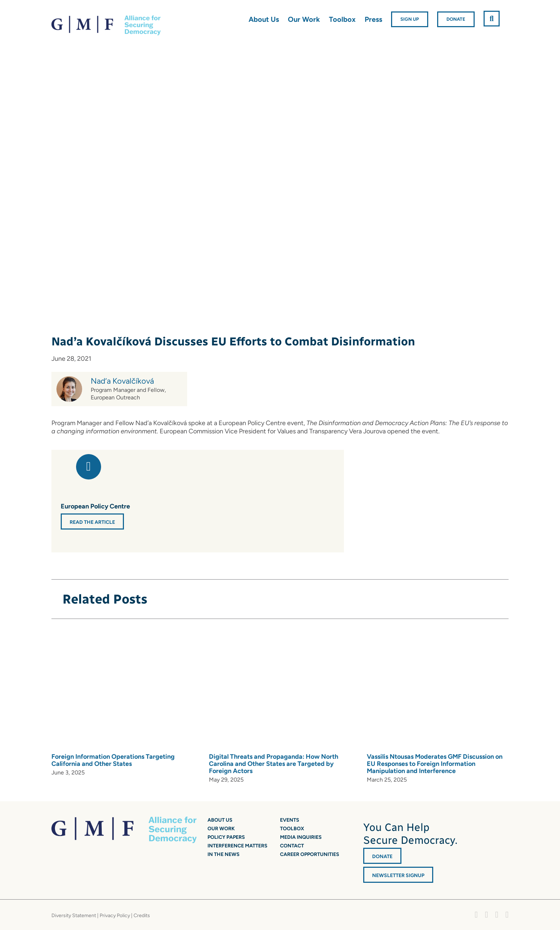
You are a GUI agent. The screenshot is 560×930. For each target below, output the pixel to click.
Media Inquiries (301, 837)
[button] (492, 19)
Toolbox (292, 829)
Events (290, 820)
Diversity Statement (74, 916)
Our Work (221, 829)
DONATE (382, 857)
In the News (224, 854)
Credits (142, 916)
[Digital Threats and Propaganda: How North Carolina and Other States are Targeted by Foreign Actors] (309, 690)
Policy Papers (226, 837)
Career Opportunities (310, 854)
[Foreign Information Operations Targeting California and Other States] (151, 690)
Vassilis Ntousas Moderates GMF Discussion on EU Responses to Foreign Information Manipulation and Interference (435, 764)
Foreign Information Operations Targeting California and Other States (113, 760)
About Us (220, 820)
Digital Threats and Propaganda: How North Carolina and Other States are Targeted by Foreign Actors (274, 764)
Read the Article (92, 522)
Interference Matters (237, 846)
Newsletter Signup (398, 875)
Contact (292, 846)
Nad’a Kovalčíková (122, 381)
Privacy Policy (115, 916)
